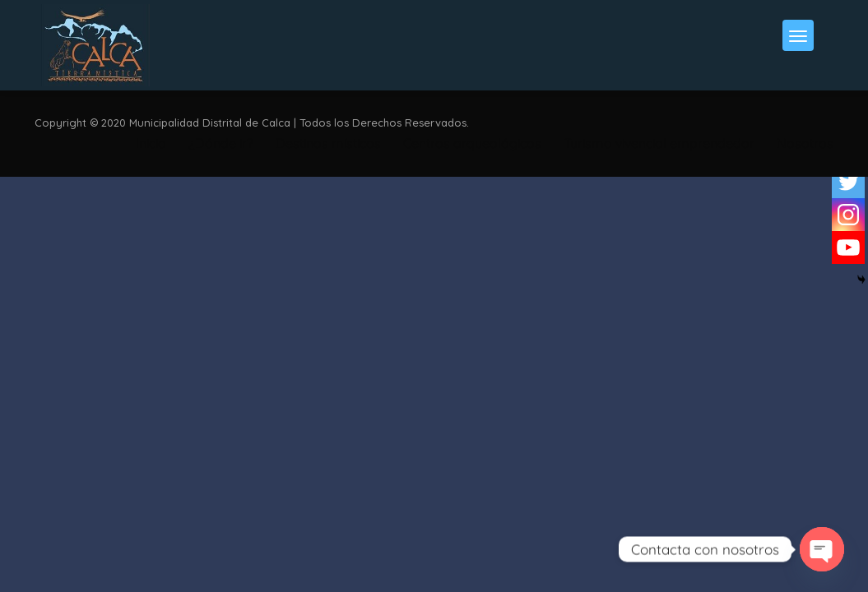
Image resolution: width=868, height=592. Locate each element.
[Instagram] (848, 215)
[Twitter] (848, 182)
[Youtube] (848, 247)
